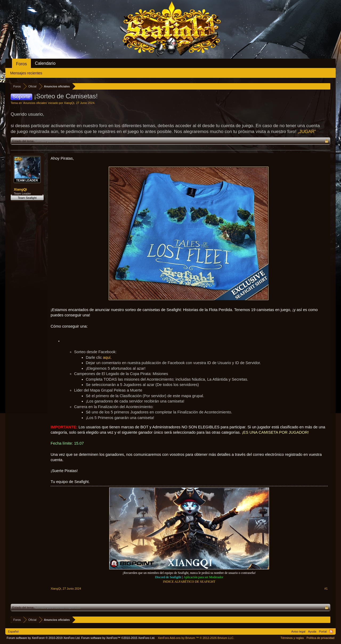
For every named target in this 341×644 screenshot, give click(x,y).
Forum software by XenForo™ (118, 638)
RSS (331, 631)
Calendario (45, 63)
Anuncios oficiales (35, 103)
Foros (21, 64)
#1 (326, 589)
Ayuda (312, 631)
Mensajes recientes (26, 73)
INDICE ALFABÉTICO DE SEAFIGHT (189, 582)
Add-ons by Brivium (196, 638)
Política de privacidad (320, 638)
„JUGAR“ (307, 132)
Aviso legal (298, 631)
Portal (323, 631)
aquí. (107, 357)
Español (13, 631)
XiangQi (69, 103)
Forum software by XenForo (44, 638)
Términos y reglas (292, 638)
